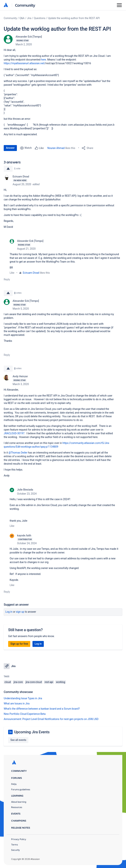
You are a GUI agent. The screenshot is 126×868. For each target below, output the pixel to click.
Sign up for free (19, 644)
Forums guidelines (21, 789)
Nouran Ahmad (56, 148)
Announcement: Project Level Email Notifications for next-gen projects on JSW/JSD (51, 719)
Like (12, 273)
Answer (10, 148)
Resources (17, 807)
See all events (18, 740)
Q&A (22, 18)
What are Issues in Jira (17, 704)
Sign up (20, 612)
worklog (61, 682)
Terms (14, 845)
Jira (29, 18)
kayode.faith (24, 535)
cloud (8, 682)
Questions (40, 18)
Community (25, 5)
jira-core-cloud (34, 682)
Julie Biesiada (25, 490)
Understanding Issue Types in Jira (23, 698)
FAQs (14, 784)
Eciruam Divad (21, 177)
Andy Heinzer (20, 376)
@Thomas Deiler (18, 453)
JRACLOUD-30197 (14, 433)
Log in (9, 612)
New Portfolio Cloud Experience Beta (25, 714)
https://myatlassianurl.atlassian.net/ (24, 63)
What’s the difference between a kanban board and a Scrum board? (42, 709)
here (44, 60)
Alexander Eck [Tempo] (29, 37)
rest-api (49, 682)
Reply (7, 279)
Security (15, 850)
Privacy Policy (19, 839)
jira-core (18, 682)
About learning (19, 802)
